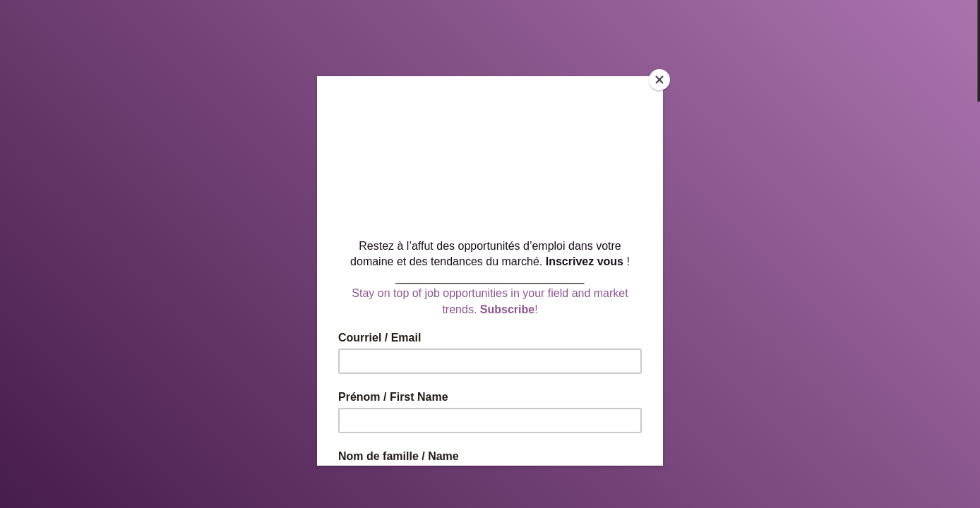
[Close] (659, 80)
